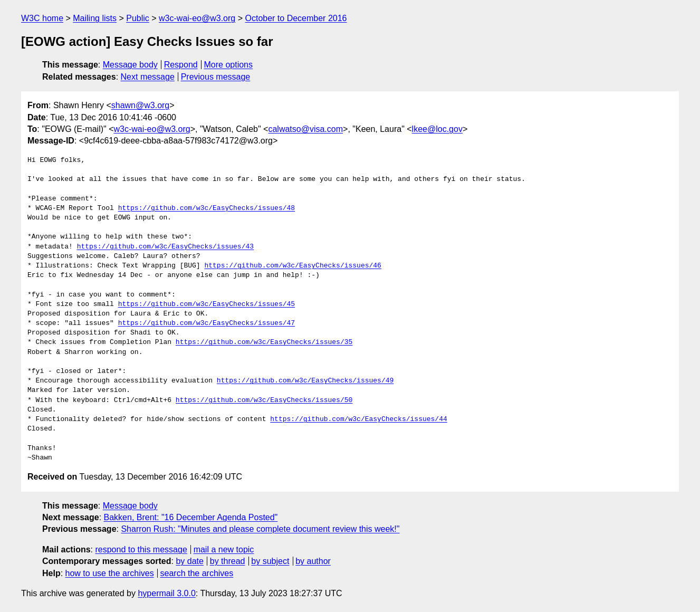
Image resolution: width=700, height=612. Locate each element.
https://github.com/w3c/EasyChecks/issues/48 (207, 208)
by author (313, 561)
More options (229, 65)
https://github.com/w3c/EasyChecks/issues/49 (305, 381)
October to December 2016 (296, 18)
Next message (148, 77)
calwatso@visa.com (305, 129)
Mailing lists (95, 18)
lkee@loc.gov (437, 129)
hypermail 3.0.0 (166, 593)
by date (189, 561)
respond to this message (141, 549)
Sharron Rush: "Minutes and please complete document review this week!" (260, 529)
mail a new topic (224, 549)
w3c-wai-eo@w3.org (197, 18)
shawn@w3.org (141, 105)
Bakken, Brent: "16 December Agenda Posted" (191, 517)
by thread (228, 561)
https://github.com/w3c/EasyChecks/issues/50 (264, 400)
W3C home (42, 18)
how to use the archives (110, 573)
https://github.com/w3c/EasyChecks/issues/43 (165, 247)
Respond (181, 65)
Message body (130, 65)
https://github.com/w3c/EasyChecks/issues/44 (358, 419)
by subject (270, 561)
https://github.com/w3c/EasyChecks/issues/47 (207, 323)
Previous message (216, 77)
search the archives (197, 573)
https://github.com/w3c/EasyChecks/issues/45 (207, 304)
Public (138, 18)
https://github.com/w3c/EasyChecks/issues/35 (264, 342)
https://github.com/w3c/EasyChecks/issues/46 (293, 266)
